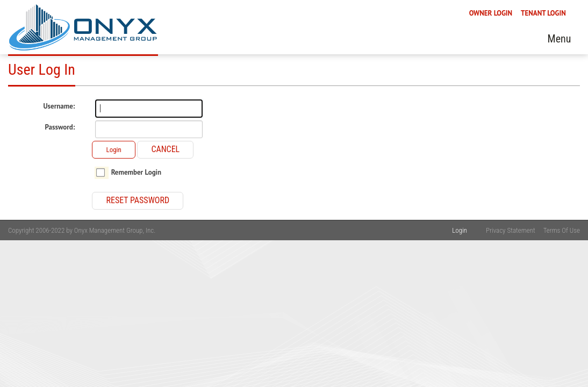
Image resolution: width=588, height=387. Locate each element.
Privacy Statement (511, 230)
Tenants (308, 90)
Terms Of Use (562, 230)
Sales (503, 90)
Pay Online (408, 90)
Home (159, 90)
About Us (206, 90)
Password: (60, 127)
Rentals (461, 90)
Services (258, 90)
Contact (546, 90)
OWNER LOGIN (491, 67)
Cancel (165, 149)
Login (113, 150)
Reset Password (138, 200)
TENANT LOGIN (543, 67)
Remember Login (137, 173)
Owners (355, 90)
